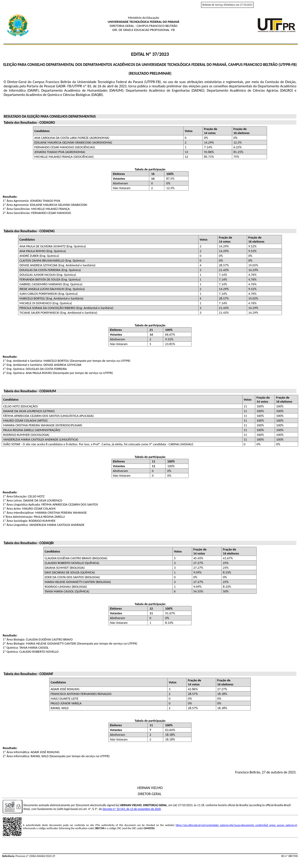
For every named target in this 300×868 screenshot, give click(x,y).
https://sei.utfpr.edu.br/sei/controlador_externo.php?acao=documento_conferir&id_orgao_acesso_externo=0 (236, 825)
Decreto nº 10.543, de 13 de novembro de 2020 (132, 809)
